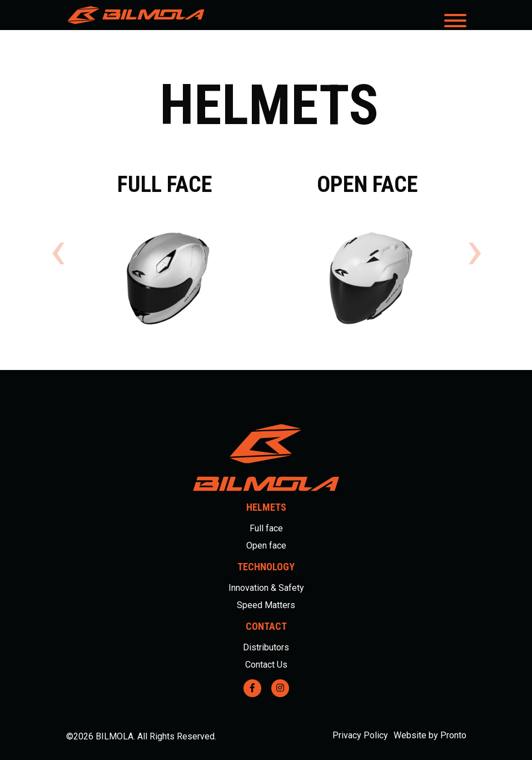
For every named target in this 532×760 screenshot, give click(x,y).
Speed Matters (266, 605)
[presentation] (58, 250)
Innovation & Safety (266, 588)
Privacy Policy (360, 735)
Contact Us (266, 665)
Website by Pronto (430, 735)
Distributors (266, 647)
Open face (266, 546)
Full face (266, 528)
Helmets (266, 507)
